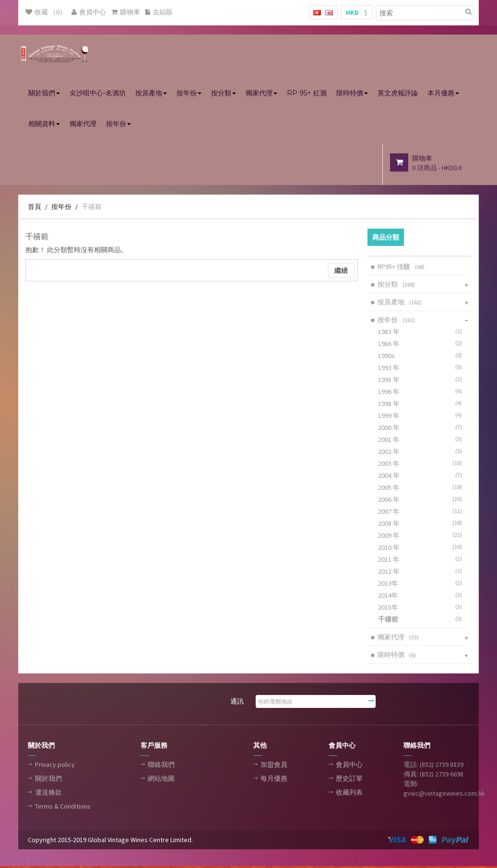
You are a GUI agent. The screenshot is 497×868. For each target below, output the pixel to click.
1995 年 (422, 381)
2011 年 (422, 561)
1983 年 (422, 333)
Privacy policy (55, 766)
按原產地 (398, 303)
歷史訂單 (349, 780)
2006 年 (422, 501)
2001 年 (422, 441)
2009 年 (422, 537)
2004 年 (422, 477)
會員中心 (89, 12)
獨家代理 (396, 638)
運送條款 (48, 794)
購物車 (126, 12)
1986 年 (422, 345)
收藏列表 (349, 794)
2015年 (422, 608)
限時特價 (395, 656)
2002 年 (422, 453)
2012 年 (422, 573)
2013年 (422, 584)
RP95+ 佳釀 (399, 268)
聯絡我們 (161, 766)
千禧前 (92, 208)
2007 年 (422, 513)
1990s (422, 357)
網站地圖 (161, 780)
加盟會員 (274, 766)
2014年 (422, 596)
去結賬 (159, 12)
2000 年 (422, 429)
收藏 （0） (46, 12)
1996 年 (422, 393)
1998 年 (422, 405)
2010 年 (422, 549)
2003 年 (422, 465)
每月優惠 (274, 780)
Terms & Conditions (63, 808)
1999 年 (422, 417)
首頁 (35, 208)
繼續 (341, 272)
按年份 (61, 208)
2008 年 (422, 525)
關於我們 (48, 780)
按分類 (394, 286)
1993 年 (422, 369)
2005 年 (422, 489)
